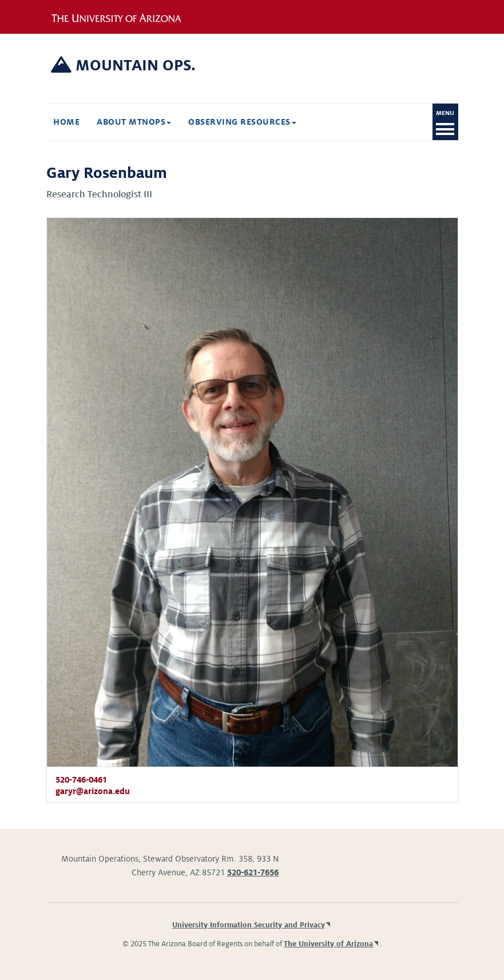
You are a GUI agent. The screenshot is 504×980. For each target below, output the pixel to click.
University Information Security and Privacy (249, 925)
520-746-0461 (81, 780)
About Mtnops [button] (134, 122)
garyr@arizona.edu (93, 791)
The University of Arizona (328, 944)
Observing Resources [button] (242, 122)
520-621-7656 (253, 872)
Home (66, 122)
